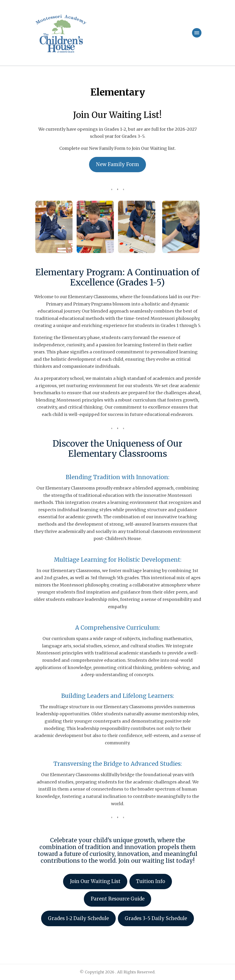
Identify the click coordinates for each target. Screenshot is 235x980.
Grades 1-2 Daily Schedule (78, 918)
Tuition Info (151, 881)
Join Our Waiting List (95, 881)
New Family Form (117, 164)
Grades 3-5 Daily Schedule (156, 918)
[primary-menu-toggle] (197, 33)
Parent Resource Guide (118, 899)
